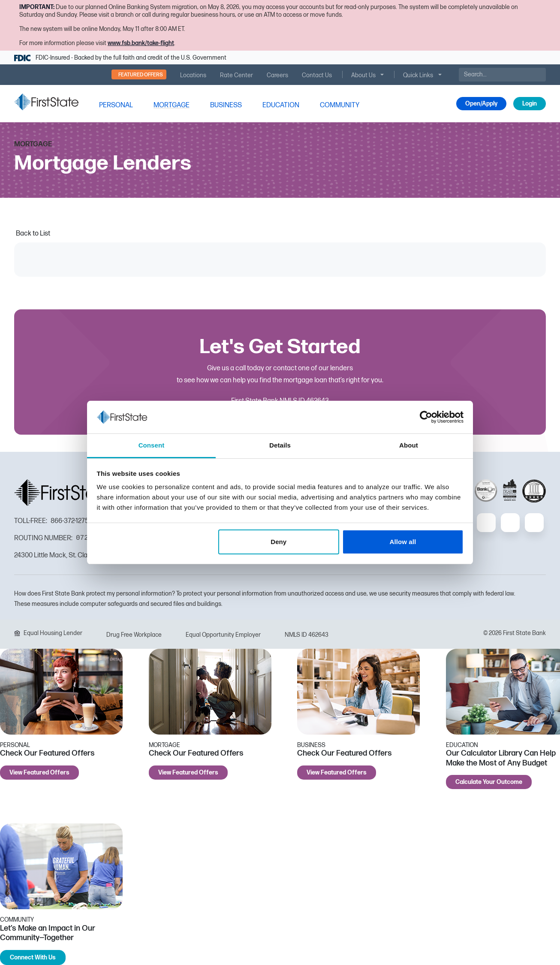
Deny (278, 542)
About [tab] (409, 445)
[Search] (502, 75)
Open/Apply (481, 104)
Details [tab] (280, 445)
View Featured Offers (39, 773)
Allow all (403, 542)
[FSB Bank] (46, 102)
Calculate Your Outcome (489, 782)
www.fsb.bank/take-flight (141, 43)
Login (530, 104)
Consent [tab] (152, 445)
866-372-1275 (70, 521)
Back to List (33, 234)
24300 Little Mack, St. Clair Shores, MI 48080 (79, 555)
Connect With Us (33, 957)
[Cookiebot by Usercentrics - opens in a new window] (426, 417)
